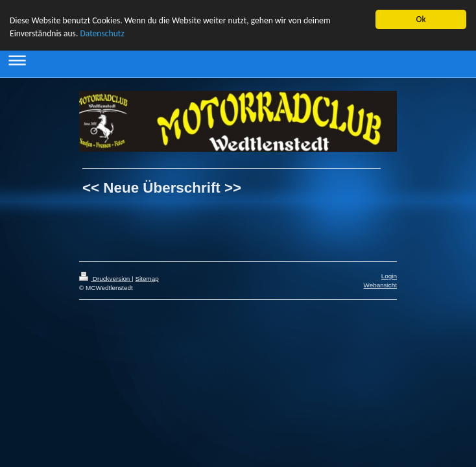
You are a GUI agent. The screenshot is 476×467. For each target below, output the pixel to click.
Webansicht (380, 285)
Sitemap (147, 279)
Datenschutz (102, 33)
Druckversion (105, 279)
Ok (421, 19)
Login (389, 276)
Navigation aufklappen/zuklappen (238, 60)
